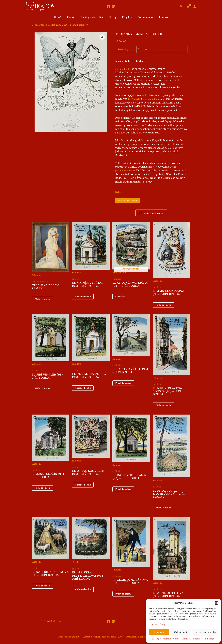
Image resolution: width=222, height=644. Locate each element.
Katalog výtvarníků (93, 17)
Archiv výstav (143, 17)
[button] (216, 603)
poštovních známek (125, 171)
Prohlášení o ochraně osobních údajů (198, 639)
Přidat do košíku (128, 201)
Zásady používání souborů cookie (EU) (103, 637)
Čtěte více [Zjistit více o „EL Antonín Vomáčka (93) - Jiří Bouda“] (120, 297)
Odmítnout (181, 632)
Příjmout (159, 632)
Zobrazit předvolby (205, 632)
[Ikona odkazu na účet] (195, 7)
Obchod (43, 25)
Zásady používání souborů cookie (166, 639)
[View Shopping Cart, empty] (188, 6)
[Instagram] (114, 7)
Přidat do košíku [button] (43, 300)
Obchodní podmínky (70, 637)
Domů (61, 17)
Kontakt (160, 17)
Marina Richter (123, 69)
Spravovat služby (158, 624)
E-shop (73, 17)
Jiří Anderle (134, 99)
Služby (112, 17)
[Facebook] (108, 7)
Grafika (51, 25)
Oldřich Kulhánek (152, 99)
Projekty (126, 17)
